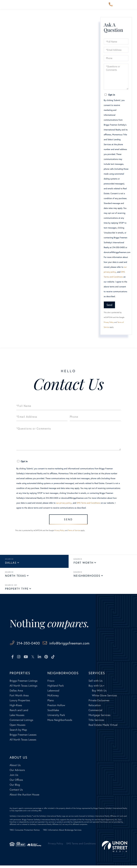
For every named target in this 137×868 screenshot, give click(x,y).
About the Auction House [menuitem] (25, 797)
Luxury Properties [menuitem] (20, 703)
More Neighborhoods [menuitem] (60, 722)
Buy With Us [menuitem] (99, 693)
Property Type (17, 591)
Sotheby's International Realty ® (21, 819)
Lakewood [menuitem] (53, 693)
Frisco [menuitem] (51, 683)
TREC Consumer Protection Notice (25, 833)
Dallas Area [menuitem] (16, 693)
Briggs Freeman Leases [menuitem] (23, 737)
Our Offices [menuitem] (16, 782)
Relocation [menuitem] (95, 708)
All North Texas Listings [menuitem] (24, 688)
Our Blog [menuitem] (15, 787)
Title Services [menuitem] (96, 722)
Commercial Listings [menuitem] (21, 722)
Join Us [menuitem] (14, 777)
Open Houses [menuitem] (18, 727)
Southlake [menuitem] (53, 713)
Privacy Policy (109, 322)
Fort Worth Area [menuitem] (19, 698)
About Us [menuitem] (15, 768)
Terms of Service (74, 533)
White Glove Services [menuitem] (104, 698)
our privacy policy (64, 503)
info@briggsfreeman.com (86, 645)
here (58, 43)
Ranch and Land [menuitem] (19, 713)
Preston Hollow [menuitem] (56, 708)
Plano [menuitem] (51, 703)
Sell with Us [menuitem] (96, 683)
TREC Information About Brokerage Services (62, 833)
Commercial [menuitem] (95, 713)
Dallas (11, 565)
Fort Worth (84, 565)
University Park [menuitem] (56, 718)
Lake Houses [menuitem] (17, 718)
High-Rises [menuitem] (16, 708)
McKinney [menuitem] (53, 698)
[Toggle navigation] (132, 5)
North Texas (15, 578)
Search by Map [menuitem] (18, 732)
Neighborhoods (87, 578)
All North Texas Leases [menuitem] (23, 742)
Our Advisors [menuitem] (17, 773)
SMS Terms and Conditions (88, 503)
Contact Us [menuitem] (16, 792)
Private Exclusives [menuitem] (99, 703)
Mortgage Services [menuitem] (99, 718)
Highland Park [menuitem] (56, 688)
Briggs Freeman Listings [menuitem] (24, 683)
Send (109, 305)
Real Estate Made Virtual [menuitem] (103, 727)
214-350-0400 (111, 5)
